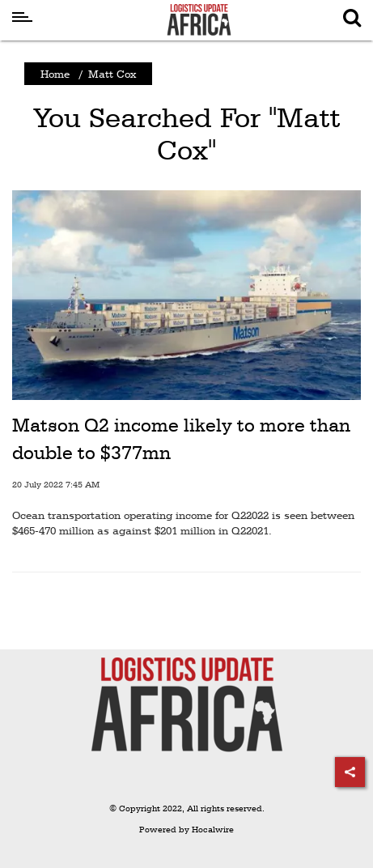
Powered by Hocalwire (186, 830)
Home (55, 74)
